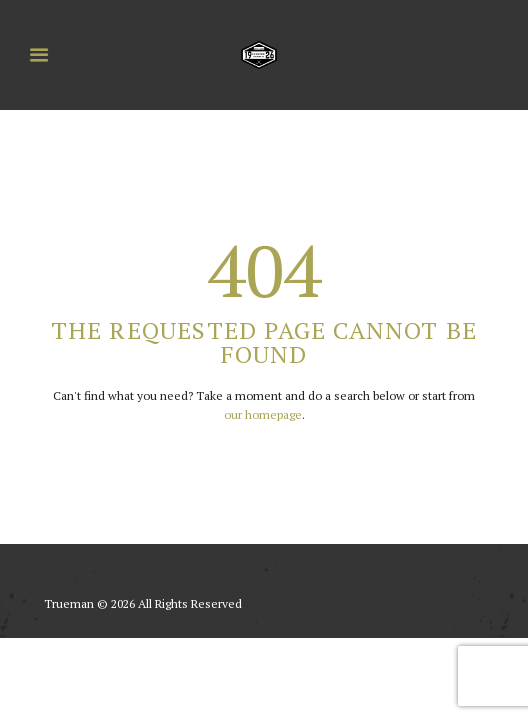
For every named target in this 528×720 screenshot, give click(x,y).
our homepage (263, 414)
